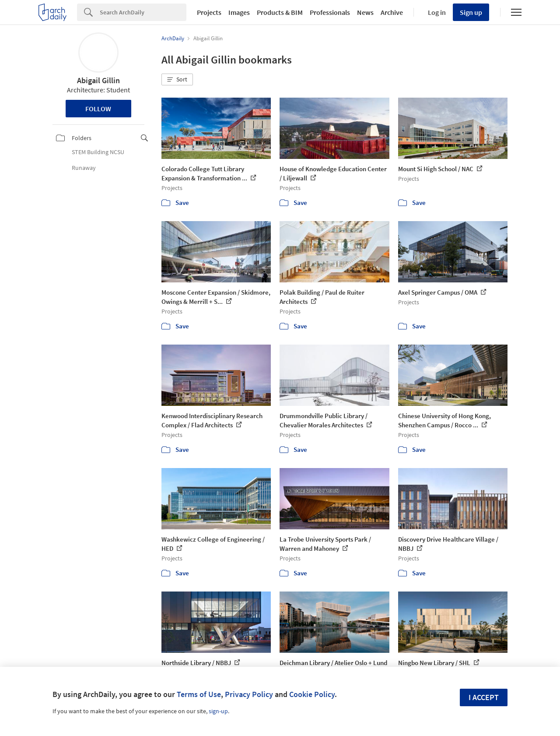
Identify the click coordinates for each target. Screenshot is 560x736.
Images (239, 12)
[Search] (143, 12)
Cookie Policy (312, 694)
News (365, 12)
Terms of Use (199, 694)
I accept (484, 697)
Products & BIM (280, 12)
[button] (177, 80)
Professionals (330, 12)
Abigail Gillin (98, 80)
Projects (209, 12)
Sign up (471, 12)
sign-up (218, 711)
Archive (392, 12)
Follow (98, 109)
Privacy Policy (249, 694)
